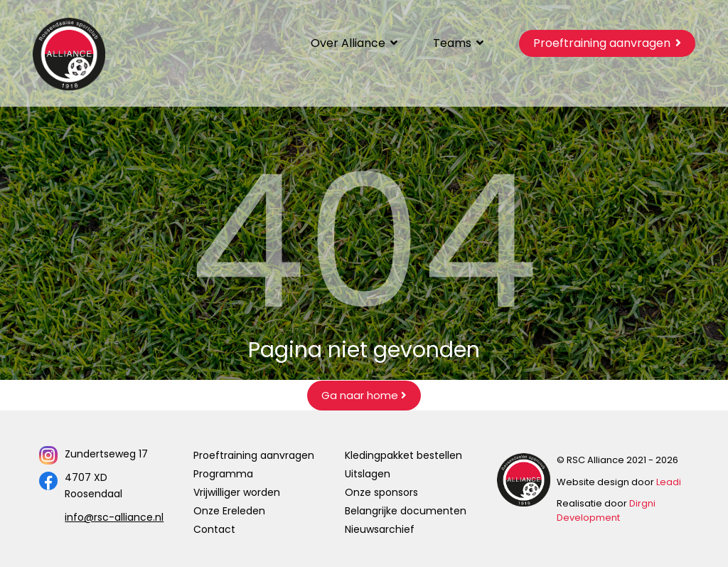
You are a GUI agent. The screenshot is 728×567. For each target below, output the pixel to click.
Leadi (669, 482)
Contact (214, 529)
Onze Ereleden (229, 511)
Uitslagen (368, 474)
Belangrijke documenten (406, 511)
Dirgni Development (606, 510)
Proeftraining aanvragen (254, 455)
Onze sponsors (381, 492)
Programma (223, 474)
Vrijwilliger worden (237, 492)
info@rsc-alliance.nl (114, 517)
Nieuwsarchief (380, 529)
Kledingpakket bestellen (403, 455)
